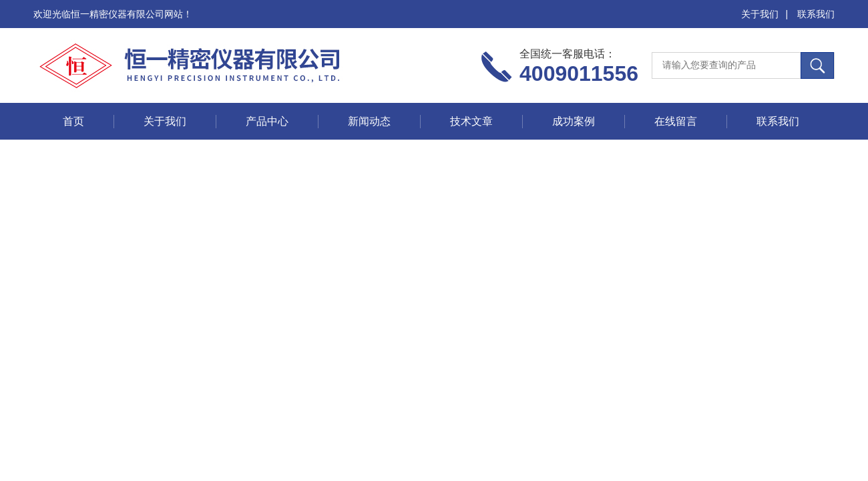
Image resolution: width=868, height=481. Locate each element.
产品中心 (267, 121)
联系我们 (816, 14)
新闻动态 (369, 121)
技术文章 (471, 121)
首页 (73, 121)
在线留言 (676, 121)
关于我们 (760, 14)
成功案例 (574, 121)
